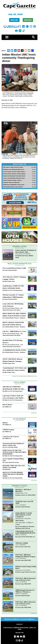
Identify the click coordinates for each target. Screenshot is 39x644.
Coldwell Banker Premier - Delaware (15, 318)
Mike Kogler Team (10, 281)
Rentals (32, 376)
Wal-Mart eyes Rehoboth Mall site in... (14, 169)
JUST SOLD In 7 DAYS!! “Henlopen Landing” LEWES (14, 278)
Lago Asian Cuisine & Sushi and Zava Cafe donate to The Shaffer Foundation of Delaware (13, 397)
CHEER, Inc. (8, 407)
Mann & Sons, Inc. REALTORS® (27, 495)
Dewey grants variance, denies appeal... (15, 174)
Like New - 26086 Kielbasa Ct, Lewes (14, 331)
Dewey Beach (19, 254)
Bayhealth (7, 469)
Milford (17, 535)
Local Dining (19, 382)
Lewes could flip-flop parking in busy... (14, 178)
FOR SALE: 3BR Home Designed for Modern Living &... (26, 556)
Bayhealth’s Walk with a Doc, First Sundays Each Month (14, 466)
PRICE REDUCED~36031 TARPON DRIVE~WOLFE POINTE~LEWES (14, 315)
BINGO (5, 423)
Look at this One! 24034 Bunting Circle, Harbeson (13, 305)
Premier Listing (19, 246)
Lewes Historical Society (12, 462)
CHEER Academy (8, 430)
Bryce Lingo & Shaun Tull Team (26, 572)
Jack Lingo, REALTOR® (24, 560)
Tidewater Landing (22, 543)
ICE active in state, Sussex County (13, 167)
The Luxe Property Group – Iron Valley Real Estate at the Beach (13, 309)
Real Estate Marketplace (20, 264)
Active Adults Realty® (11, 270)
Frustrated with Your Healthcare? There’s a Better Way (13, 444)
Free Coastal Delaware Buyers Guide (14, 268)
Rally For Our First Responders (13, 290)
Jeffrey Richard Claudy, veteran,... (13, 180)
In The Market (19, 419)
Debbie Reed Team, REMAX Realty (24, 257)
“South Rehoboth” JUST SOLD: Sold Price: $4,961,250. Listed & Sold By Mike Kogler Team (15, 369)
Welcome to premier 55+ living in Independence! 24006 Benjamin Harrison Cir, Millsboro (13, 296)
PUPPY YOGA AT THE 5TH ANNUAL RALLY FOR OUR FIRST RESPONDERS (14, 452)
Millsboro (18, 594)
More (33, 413)
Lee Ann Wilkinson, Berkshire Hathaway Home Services (25, 527)
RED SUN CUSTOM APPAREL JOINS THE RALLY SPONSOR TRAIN (13, 474)
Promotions (16, 376)
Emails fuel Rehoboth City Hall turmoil (14, 176)
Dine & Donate (7, 405)
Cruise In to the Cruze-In (11, 437)
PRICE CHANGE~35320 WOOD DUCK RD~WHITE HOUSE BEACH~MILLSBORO (13, 324)
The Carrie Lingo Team (24, 547)
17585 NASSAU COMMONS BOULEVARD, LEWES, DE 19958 (19, 629)
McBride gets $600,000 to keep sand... (14, 185)
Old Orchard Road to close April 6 (13, 187)
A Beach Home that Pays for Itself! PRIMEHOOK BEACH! (25, 532)
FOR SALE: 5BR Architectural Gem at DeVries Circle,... (25, 579)
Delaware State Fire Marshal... (12, 182)
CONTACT (19, 624)
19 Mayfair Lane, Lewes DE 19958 (24, 502)
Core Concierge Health (11, 447)
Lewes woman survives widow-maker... (14, 172)
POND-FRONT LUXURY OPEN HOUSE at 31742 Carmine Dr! (24, 515)
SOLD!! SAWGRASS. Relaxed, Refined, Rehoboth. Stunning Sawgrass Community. (13, 360)
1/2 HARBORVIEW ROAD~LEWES (14, 350)
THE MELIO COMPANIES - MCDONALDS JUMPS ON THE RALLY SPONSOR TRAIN (13, 388)
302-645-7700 (19, 633)
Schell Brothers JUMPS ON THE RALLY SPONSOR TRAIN (13, 287)
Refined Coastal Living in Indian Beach (26, 567)
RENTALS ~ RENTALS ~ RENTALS (24, 490)
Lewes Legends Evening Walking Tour (13, 460)
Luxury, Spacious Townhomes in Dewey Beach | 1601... (26, 251)
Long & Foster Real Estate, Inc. (26, 537)
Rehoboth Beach (20, 493)
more (33, 480)
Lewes (17, 505)
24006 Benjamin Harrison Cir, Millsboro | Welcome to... (25, 591)
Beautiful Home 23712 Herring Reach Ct (12, 341)
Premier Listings (19, 486)
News (25, 376)
